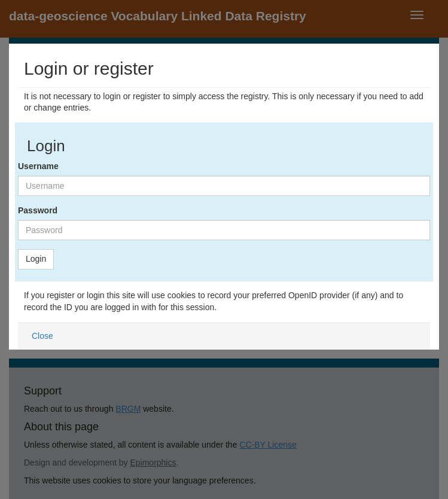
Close (42, 336)
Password (38, 210)
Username (38, 166)
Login (36, 259)
